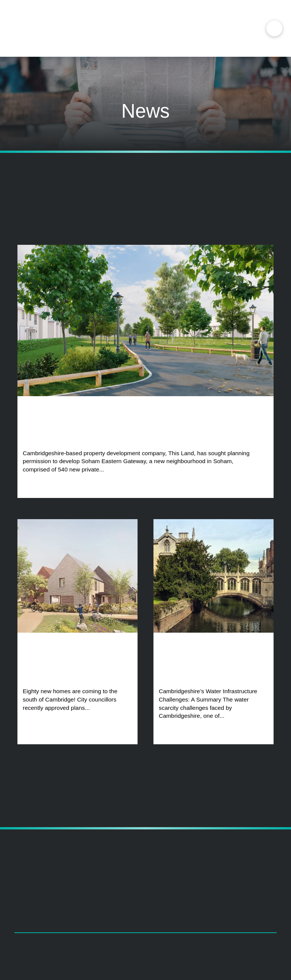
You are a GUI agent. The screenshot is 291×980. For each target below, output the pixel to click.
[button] (274, 28)
